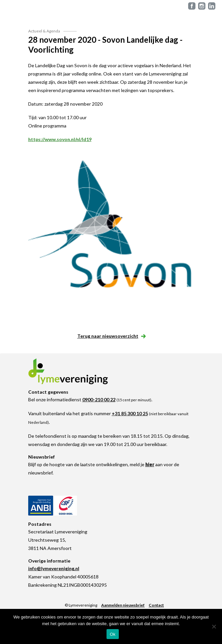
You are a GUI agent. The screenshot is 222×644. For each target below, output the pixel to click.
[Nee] (214, 626)
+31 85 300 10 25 (130, 413)
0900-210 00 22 (99, 399)
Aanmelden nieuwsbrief (123, 605)
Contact (156, 605)
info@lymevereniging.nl (54, 568)
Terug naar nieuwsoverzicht (111, 336)
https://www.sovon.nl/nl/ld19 (60, 139)
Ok (113, 634)
